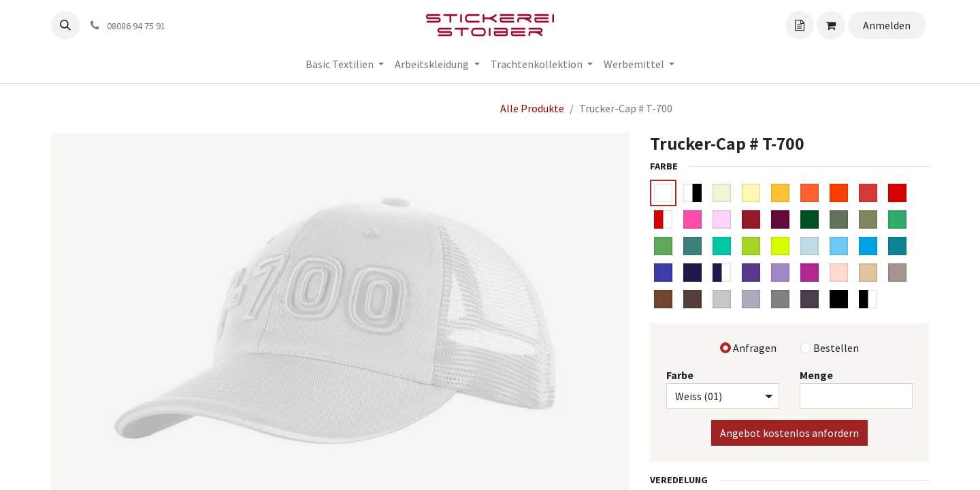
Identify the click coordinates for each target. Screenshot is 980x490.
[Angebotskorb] (800, 25)
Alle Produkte (532, 108)
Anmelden (887, 25)
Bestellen (836, 348)
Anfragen (755, 348)
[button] (65, 25)
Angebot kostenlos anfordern (789, 433)
